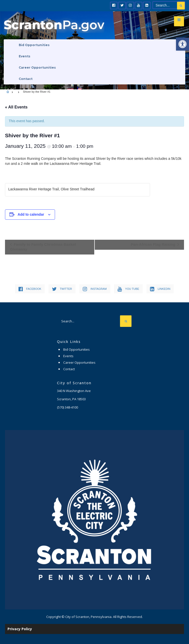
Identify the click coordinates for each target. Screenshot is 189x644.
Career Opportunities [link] (37, 68)
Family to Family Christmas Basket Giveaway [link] (43, 247)
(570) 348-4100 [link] (67, 407)
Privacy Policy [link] (20, 629)
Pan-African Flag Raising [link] (153, 244)
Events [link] (24, 56)
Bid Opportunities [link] (34, 45)
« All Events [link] (16, 107)
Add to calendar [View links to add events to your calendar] (31, 214)
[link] (182, 44)
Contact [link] (26, 79)
